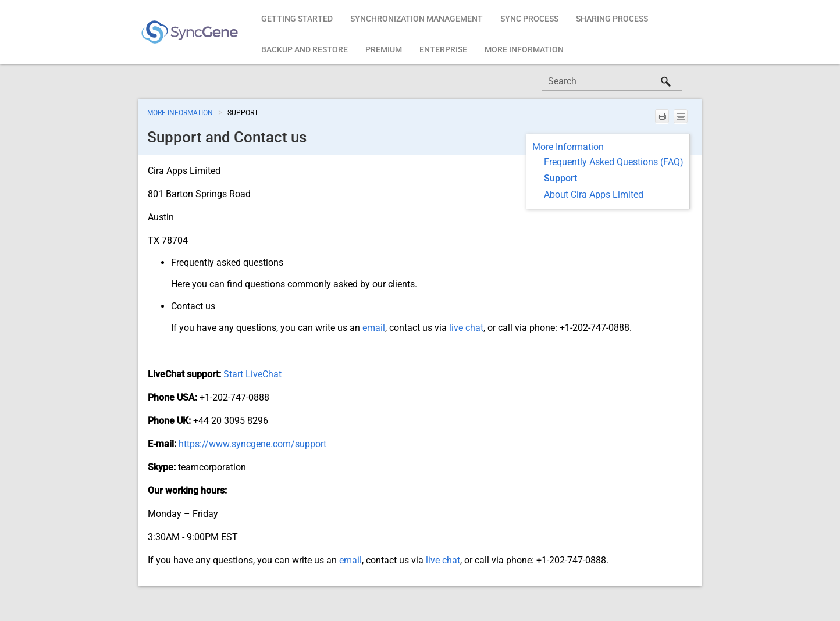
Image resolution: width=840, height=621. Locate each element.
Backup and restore (305, 49)
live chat (466, 328)
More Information (524, 49)
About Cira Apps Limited (594, 194)
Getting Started (297, 19)
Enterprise (443, 49)
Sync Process (529, 19)
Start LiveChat (252, 374)
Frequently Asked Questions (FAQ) (614, 162)
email (374, 328)
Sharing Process (612, 19)
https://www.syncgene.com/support (252, 444)
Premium (384, 49)
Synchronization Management (417, 19)
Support (560, 178)
